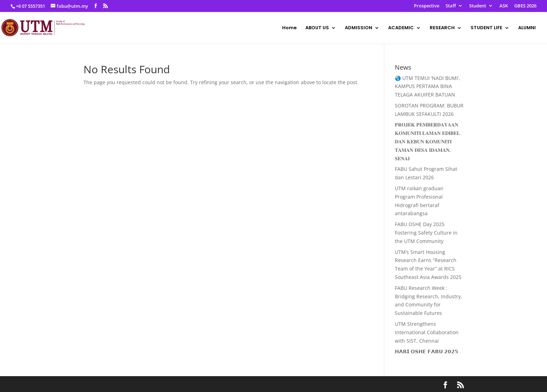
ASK (504, 6)
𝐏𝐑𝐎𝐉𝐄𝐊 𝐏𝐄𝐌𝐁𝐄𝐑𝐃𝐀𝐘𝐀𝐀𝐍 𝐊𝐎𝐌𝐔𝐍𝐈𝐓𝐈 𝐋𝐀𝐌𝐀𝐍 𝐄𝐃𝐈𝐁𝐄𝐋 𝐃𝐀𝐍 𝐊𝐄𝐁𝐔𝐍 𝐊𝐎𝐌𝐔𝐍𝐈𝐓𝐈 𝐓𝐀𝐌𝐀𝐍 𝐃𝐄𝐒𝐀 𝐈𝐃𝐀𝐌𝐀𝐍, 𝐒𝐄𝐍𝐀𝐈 (427, 141)
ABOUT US (317, 28)
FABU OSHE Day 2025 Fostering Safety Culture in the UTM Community (426, 233)
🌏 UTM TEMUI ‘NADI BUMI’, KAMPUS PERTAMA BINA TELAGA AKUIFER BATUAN (427, 86)
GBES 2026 (525, 6)
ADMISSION (359, 28)
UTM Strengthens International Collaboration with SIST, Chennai (427, 332)
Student (478, 6)
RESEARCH (442, 28)
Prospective (427, 6)
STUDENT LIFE (486, 28)
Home (289, 28)
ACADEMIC (401, 28)
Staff (451, 6)
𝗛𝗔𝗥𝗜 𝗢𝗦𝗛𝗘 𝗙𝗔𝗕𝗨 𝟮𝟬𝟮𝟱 (427, 351)
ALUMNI (527, 28)
